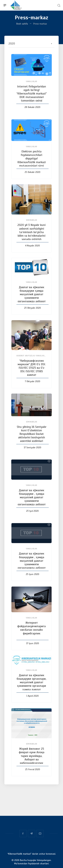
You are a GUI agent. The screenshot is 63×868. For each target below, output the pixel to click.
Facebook (23, 834)
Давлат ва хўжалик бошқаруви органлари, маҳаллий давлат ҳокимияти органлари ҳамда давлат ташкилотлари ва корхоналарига (32, 686)
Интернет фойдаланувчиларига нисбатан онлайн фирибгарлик (32, 628)
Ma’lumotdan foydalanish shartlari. (32, 864)
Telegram (32, 834)
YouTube (40, 834)
